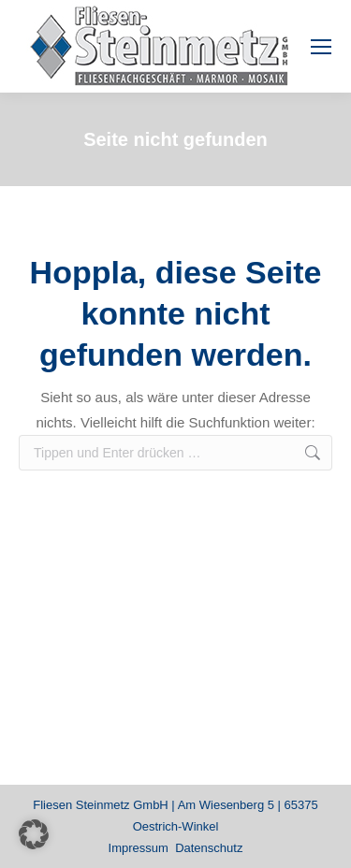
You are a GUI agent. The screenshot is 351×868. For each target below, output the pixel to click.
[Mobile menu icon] (321, 47)
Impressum (139, 848)
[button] (34, 834)
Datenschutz (209, 848)
